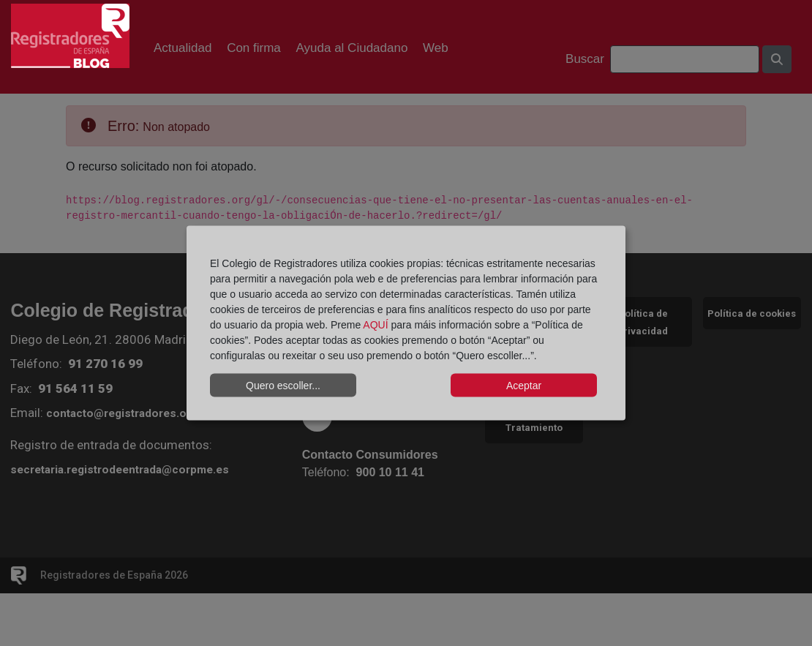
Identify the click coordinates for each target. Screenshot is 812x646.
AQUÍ (375, 325)
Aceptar (524, 385)
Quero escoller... (283, 385)
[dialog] (406, 323)
